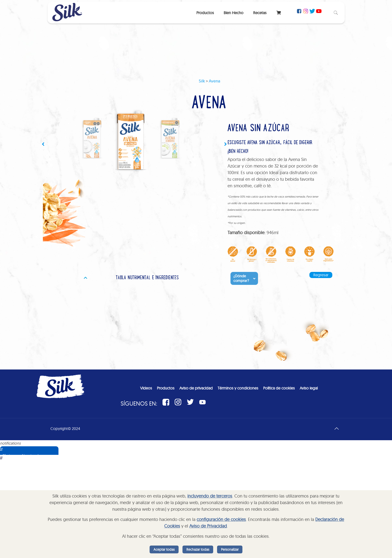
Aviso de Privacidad (208, 526)
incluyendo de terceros (210, 496)
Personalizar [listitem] (230, 549)
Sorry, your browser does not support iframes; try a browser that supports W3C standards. (35, 479)
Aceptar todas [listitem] (164, 549)
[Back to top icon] (337, 428)
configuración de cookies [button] (221, 519)
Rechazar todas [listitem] (198, 549)
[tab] (145, 278)
